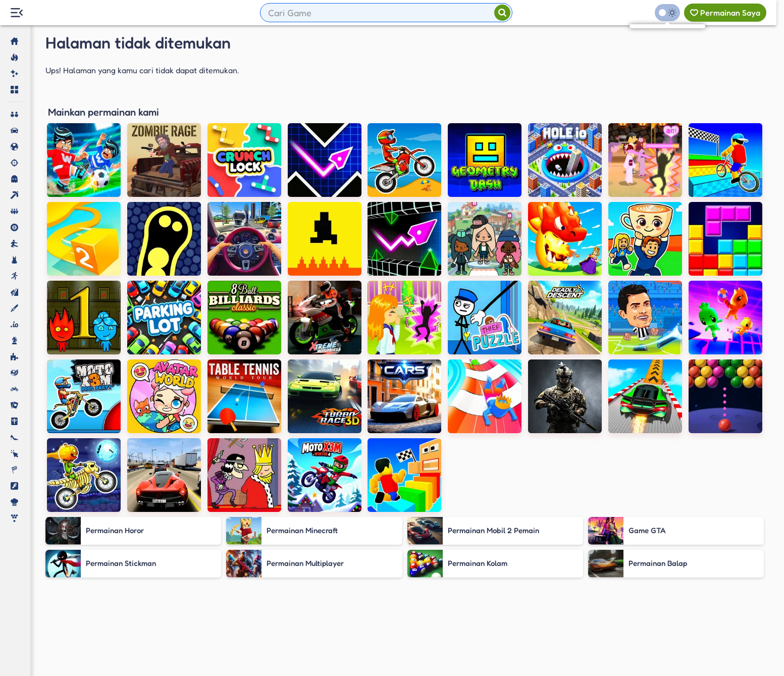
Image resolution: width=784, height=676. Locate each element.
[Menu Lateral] (16, 13)
